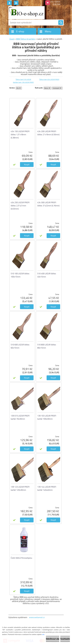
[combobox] (47, 88)
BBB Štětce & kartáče (26, 39)
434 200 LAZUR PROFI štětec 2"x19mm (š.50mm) (48, 133)
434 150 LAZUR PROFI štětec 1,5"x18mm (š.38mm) (20, 135)
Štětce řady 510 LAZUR (23, 79)
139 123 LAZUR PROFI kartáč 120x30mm (20, 488)
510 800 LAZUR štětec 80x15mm (47, 346)
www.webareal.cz (37, 617)
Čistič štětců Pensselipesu (22, 558)
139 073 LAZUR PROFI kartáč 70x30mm (20, 417)
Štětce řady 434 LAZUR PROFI (49, 79)
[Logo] (27, 13)
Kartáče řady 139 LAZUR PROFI (23, 82)
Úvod (12, 39)
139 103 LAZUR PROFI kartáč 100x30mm (47, 417)
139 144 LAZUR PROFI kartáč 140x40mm (47, 488)
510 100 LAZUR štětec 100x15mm (20, 275)
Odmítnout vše (53, 639)
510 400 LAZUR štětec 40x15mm (47, 275)
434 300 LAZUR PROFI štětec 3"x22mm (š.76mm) (48, 204)
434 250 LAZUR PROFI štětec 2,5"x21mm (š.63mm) (20, 206)
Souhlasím (65, 639)
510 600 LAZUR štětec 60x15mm (20, 346)
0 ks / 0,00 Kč (56, 2)
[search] (61, 23)
